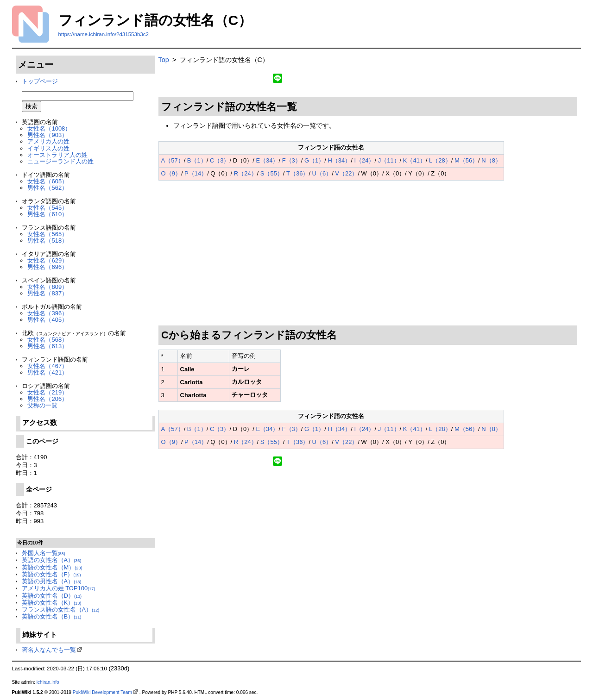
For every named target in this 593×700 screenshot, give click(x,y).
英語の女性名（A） (52, 560)
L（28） (440, 160)
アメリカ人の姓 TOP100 (59, 588)
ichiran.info (48, 682)
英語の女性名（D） (52, 596)
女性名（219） (47, 392)
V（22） (346, 173)
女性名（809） (47, 287)
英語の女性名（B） (52, 616)
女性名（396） (47, 313)
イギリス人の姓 (48, 148)
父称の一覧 (42, 405)
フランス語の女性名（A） (61, 609)
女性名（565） (47, 234)
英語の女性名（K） (52, 603)
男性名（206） (47, 399)
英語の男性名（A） (52, 581)
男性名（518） (47, 241)
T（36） (297, 173)
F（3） (292, 160)
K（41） (414, 160)
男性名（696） (47, 267)
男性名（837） (47, 293)
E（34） (267, 160)
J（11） (389, 160)
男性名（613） (47, 346)
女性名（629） (47, 260)
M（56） (466, 160)
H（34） (340, 160)
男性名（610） (47, 214)
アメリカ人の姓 (48, 141)
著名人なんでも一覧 (49, 650)
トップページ (40, 81)
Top (164, 60)
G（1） (314, 160)
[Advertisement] (368, 253)
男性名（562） (47, 188)
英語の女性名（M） (52, 567)
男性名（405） (47, 320)
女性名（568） (47, 340)
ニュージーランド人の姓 (60, 161)
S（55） (272, 173)
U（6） (322, 173)
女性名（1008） (49, 128)
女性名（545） (47, 208)
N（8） (491, 160)
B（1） (197, 160)
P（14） (196, 173)
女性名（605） (47, 181)
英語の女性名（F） (51, 574)
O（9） (171, 173)
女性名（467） (47, 366)
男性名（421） (47, 372)
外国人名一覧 (44, 553)
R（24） (246, 173)
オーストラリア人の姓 (57, 155)
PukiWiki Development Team (102, 692)
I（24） (364, 160)
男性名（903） (47, 135)
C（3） (220, 160)
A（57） (173, 160)
